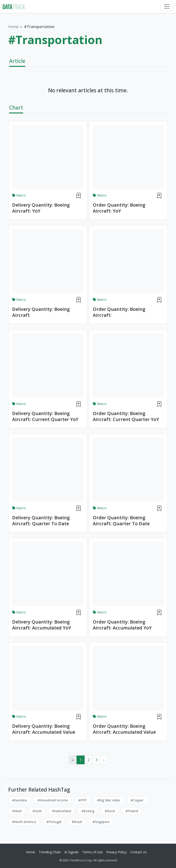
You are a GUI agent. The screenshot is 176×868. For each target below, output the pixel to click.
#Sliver (17, 811)
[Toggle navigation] (167, 6)
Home (13, 27)
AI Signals (71, 852)
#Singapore (101, 822)
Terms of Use (92, 852)
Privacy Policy (116, 852)
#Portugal (54, 822)
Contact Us (138, 852)
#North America (24, 822)
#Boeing (88, 811)
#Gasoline (20, 800)
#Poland (132, 811)
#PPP (82, 800)
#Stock (110, 811)
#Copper (137, 800)
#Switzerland (62, 811)
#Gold (37, 811)
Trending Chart (50, 852)
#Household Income (53, 800)
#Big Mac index (109, 800)
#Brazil (77, 822)
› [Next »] (104, 760)
